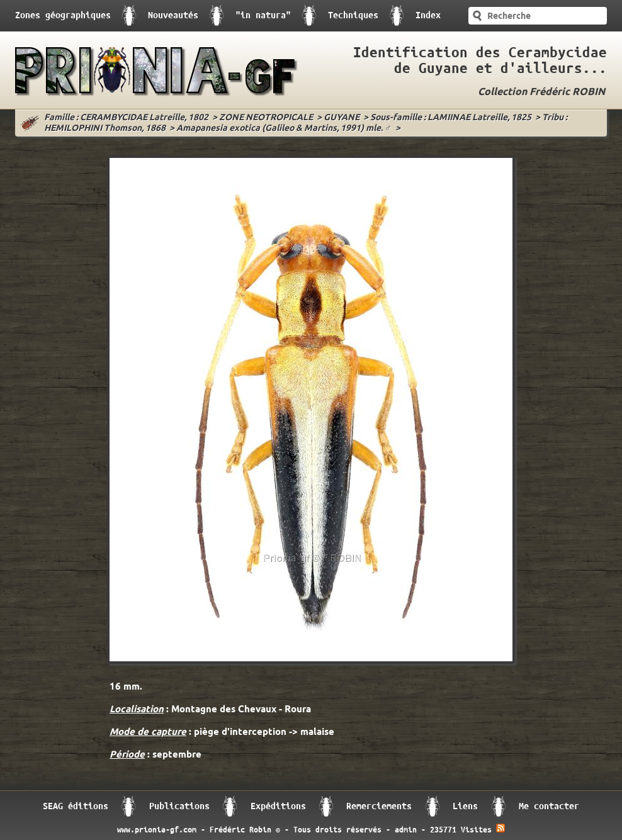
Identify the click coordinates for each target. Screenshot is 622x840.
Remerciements (379, 806)
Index (428, 15)
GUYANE (342, 118)
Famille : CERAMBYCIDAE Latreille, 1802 (126, 118)
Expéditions (278, 806)
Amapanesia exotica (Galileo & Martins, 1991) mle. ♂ (284, 129)
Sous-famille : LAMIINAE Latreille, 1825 (451, 118)
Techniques (353, 15)
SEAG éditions (76, 806)
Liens (465, 806)
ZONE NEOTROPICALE (266, 118)
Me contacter (549, 806)
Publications (179, 806)
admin (406, 830)
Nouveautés (173, 15)
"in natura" (263, 15)
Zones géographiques (63, 15)
